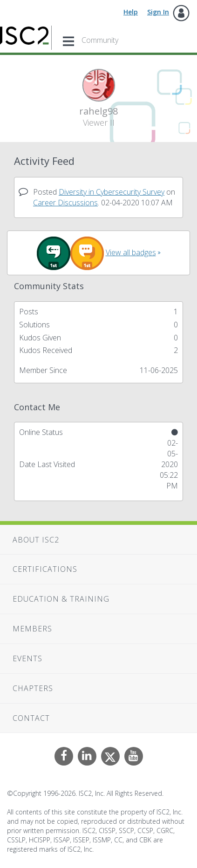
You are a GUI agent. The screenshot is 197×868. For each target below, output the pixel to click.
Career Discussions (65, 203)
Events (27, 658)
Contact (31, 718)
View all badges (131, 252)
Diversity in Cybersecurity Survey (112, 192)
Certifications (45, 569)
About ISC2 (36, 540)
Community (100, 40)
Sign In (158, 12)
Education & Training (61, 599)
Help (131, 12)
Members (32, 629)
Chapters (33, 688)
